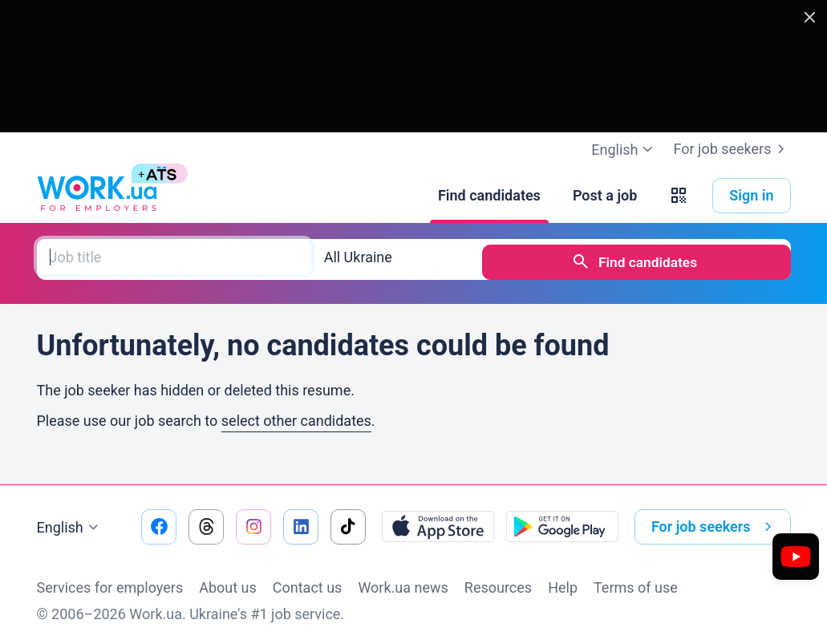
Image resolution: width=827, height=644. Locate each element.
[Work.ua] (97, 196)
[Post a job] (605, 196)
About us (228, 582)
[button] (679, 196)
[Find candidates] (489, 196)
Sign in (751, 195)
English (70, 522)
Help (563, 582)
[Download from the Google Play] (562, 521)
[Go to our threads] (206, 521)
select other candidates (296, 415)
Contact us (308, 582)
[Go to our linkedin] (301, 521)
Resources (498, 582)
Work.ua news (403, 582)
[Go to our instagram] (253, 521)
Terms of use (636, 582)
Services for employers (110, 582)
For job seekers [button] (715, 521)
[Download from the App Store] (438, 521)
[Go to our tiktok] (348, 521)
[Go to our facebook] (159, 521)
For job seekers (732, 149)
